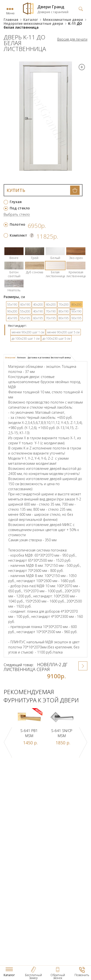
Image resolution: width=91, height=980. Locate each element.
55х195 (25, 318)
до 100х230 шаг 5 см (56, 339)
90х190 (77, 311)
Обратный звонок (58, 976)
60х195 (38, 318)
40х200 (38, 305)
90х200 (12, 311)
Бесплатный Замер (33, 976)
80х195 (64, 318)
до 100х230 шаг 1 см (26, 339)
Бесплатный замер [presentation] (61, 357)
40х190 (38, 311)
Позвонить (82, 975)
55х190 (12, 305)
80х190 (64, 311)
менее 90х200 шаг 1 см (28, 332)
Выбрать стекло (17, 215)
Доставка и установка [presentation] (39, 357)
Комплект (18, 235)
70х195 (51, 318)
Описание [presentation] (10, 357)
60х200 (51, 305)
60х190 (25, 305)
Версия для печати (72, 39)
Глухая (16, 202)
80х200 (77, 305)
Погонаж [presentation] (21, 357)
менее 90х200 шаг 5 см (63, 332)
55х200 (25, 311)
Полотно (17, 224)
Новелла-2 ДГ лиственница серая (36, 667)
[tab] (11, 358)
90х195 (77, 318)
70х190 (51, 311)
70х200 (64, 305)
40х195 (12, 318)
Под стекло (20, 208)
